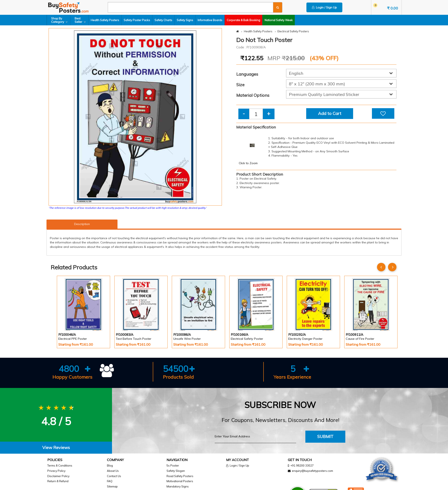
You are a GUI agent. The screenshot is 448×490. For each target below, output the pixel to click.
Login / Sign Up (324, 7)
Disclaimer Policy (58, 476)
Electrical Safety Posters (293, 31)
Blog (110, 465)
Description (82, 224)
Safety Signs (185, 20)
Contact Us (114, 476)
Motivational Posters (180, 481)
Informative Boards (210, 20)
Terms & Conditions (60, 465)
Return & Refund (58, 481)
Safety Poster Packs (137, 20)
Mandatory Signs (178, 486)
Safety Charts (163, 20)
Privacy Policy (56, 471)
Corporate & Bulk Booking (243, 20)
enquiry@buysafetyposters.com (312, 471)
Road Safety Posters (180, 476)
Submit (325, 436)
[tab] (56, 448)
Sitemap (112, 486)
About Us (113, 471)
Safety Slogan (176, 471)
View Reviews (56, 447)
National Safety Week (279, 20)
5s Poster (173, 465)
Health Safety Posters (105, 20)
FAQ (110, 481)
